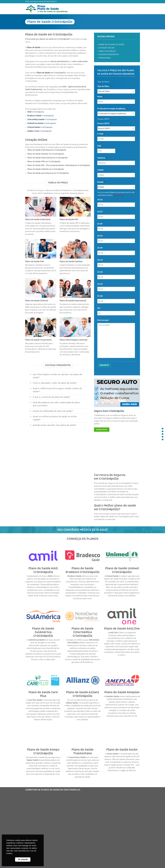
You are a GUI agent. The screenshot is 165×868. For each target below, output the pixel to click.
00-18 (100, 200)
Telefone (102, 158)
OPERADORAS (105, 58)
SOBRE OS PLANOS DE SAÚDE (111, 45)
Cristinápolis (36, 112)
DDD (100, 146)
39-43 (100, 260)
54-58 (100, 296)
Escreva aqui (103, 320)
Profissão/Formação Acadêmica (112, 109)
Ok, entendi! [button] (23, 859)
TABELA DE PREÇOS (107, 51)
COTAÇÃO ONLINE (107, 48)
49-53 (100, 284)
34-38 (100, 248)
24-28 (100, 224)
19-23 (100, 212)
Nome (101, 97)
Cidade (100, 170)
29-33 (100, 236)
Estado (101, 182)
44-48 (100, 272)
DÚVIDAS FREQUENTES (109, 54)
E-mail (101, 134)
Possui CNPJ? (104, 124)
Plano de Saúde (43, 73)
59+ (99, 308)
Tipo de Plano (104, 86)
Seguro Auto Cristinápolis (109, 411)
